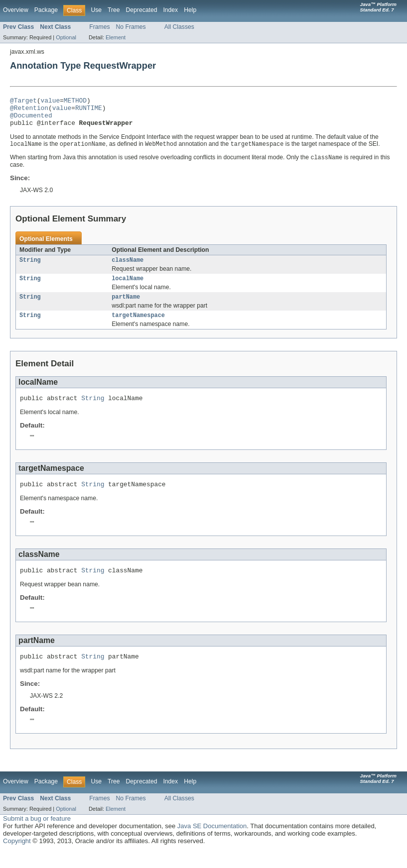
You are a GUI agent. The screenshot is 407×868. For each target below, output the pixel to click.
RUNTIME (89, 110)
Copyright (17, 858)
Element (116, 37)
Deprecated (142, 10)
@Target (23, 102)
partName (126, 307)
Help (190, 10)
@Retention (29, 110)
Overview (16, 10)
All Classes (179, 27)
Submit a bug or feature (37, 835)
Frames (99, 27)
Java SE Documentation (212, 843)
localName (128, 287)
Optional (66, 37)
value (50, 102)
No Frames (131, 27)
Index (170, 10)
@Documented (31, 119)
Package (46, 10)
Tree (114, 10)
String (30, 268)
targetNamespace (138, 326)
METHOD (75, 102)
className (128, 268)
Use (96, 10)
